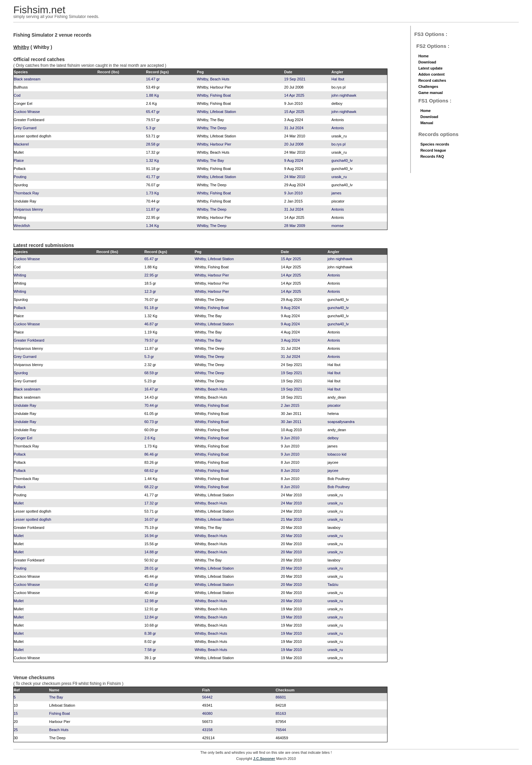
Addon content (432, 74)
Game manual (431, 93)
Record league (433, 150)
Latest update (431, 68)
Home (424, 56)
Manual (427, 123)
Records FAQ (432, 156)
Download (427, 62)
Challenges (428, 87)
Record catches (432, 80)
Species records (435, 144)
